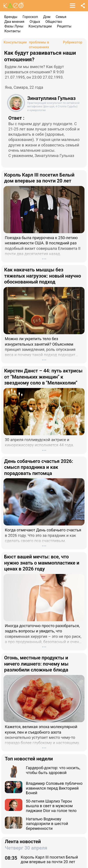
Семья (61, 17)
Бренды (11, 17)
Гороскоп (30, 17)
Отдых (35, 22)
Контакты (12, 31)
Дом (47, 17)
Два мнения (14, 22)
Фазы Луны (14, 26)
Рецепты (64, 26)
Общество (54, 22)
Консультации (40, 26)
